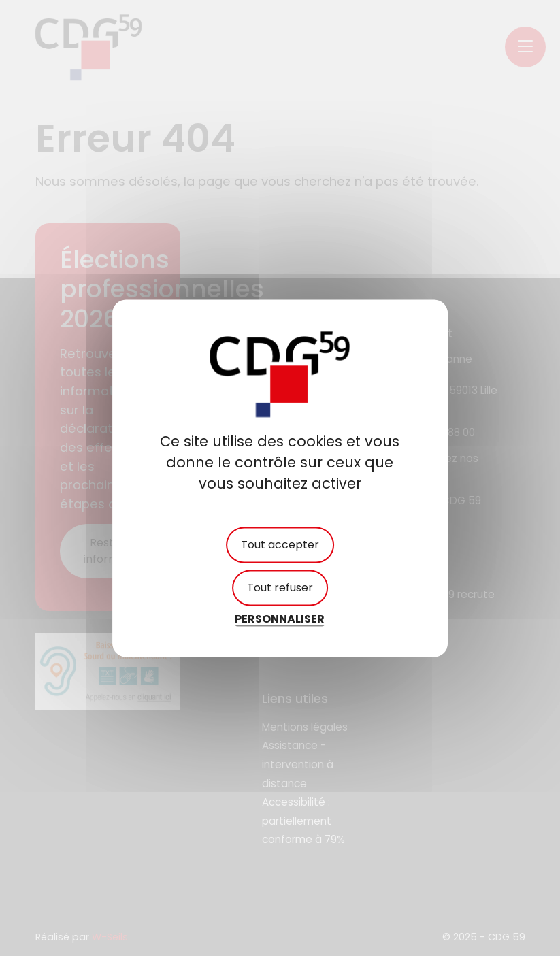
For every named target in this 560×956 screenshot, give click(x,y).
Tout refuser (280, 588)
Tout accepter (280, 545)
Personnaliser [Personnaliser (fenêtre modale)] (280, 620)
